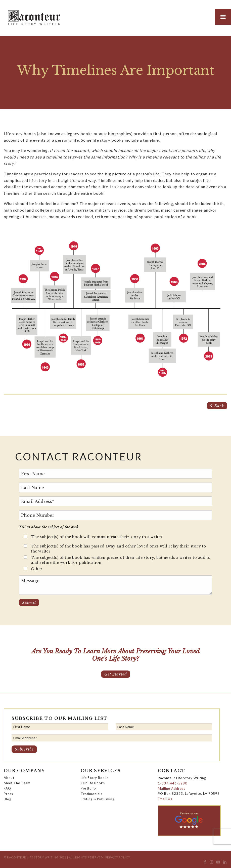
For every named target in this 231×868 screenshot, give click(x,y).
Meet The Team (17, 783)
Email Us (165, 799)
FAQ (7, 788)
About (9, 778)
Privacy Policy (118, 857)
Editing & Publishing (98, 799)
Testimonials (91, 794)
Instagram (212, 863)
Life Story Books (95, 778)
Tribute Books (93, 783)
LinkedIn (225, 863)
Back (217, 406)
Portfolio (88, 788)
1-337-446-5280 (173, 783)
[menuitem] (205, 863)
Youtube (218, 863)
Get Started (116, 674)
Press (8, 794)
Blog (8, 799)
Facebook (205, 863)
